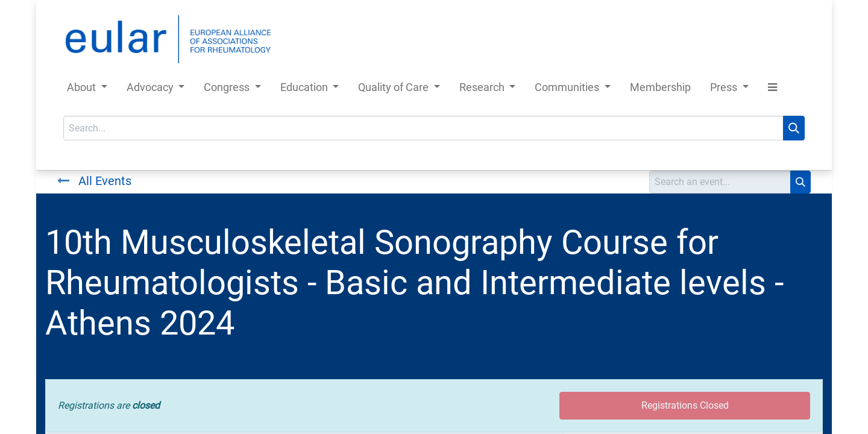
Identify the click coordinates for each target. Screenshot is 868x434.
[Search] (794, 128)
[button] (772, 90)
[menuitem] (660, 90)
